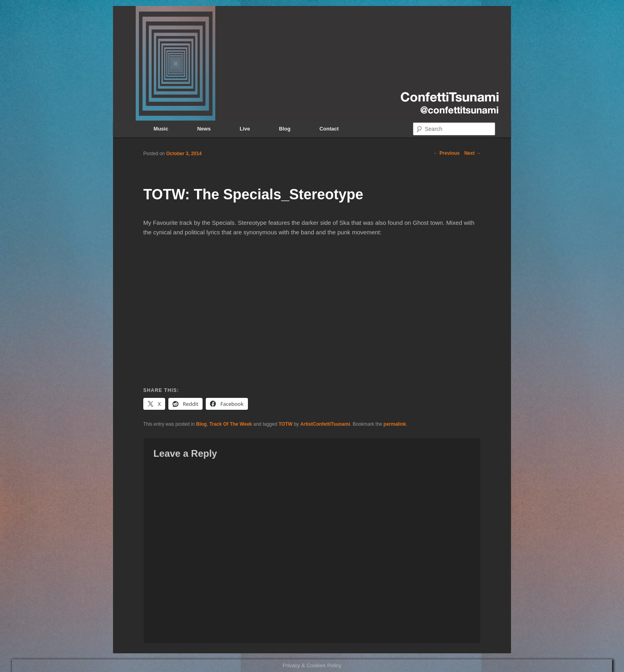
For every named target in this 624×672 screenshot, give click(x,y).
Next (473, 153)
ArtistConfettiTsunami (325, 424)
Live (245, 129)
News (204, 129)
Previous (447, 153)
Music (161, 129)
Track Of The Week (231, 424)
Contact (329, 129)
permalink (395, 424)
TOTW (286, 424)
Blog (285, 129)
